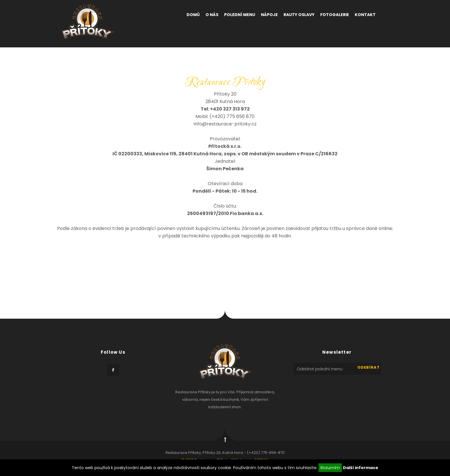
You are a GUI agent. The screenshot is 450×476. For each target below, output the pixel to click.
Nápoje (269, 15)
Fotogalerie (335, 15)
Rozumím (330, 468)
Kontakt (365, 15)
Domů (193, 15)
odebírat (368, 367)
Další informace (361, 468)
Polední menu (240, 15)
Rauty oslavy (299, 15)
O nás (212, 15)
